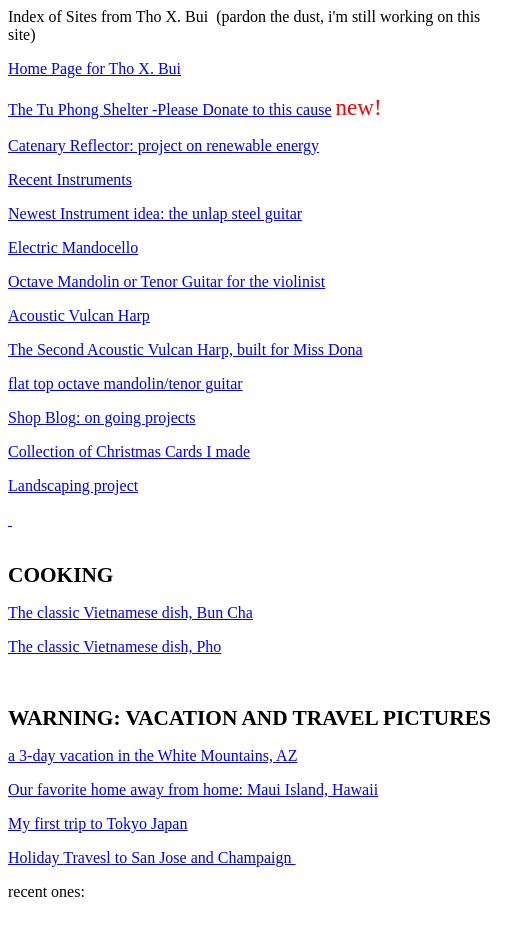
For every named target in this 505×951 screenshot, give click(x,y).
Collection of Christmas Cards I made (129, 451)
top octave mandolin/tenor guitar (125, 383)
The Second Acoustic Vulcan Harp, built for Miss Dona (185, 349)
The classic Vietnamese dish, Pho (114, 646)
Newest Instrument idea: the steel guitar (155, 213)
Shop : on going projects (102, 417)
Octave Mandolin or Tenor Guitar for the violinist (166, 281)
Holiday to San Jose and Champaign (152, 857)
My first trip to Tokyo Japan (97, 823)
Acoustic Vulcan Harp (79, 315)
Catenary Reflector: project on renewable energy (163, 145)
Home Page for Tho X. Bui (94, 68)
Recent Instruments (70, 179)
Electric (73, 247)
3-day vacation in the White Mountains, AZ (152, 755)
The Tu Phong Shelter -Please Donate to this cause (170, 109)
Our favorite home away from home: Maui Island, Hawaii (193, 789)
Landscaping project (73, 485)
